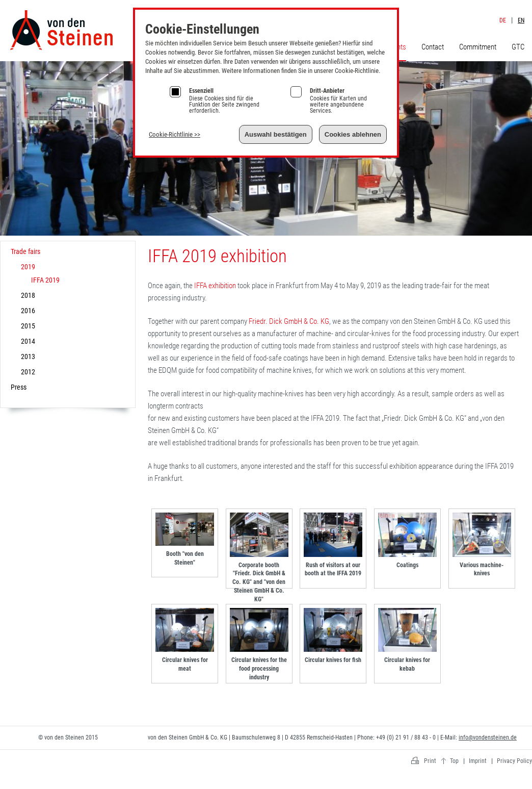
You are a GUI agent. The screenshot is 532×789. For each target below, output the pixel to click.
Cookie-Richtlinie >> (175, 134)
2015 (28, 326)
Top (454, 761)
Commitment (478, 47)
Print (430, 761)
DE (503, 20)
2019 (28, 267)
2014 (28, 341)
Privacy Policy (514, 761)
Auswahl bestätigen (276, 134)
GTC (518, 47)
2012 (28, 372)
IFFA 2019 (45, 280)
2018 (28, 295)
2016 (28, 311)
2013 (28, 357)
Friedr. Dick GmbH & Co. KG (289, 321)
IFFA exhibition (215, 286)
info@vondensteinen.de (488, 737)
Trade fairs (25, 251)
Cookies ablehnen (353, 134)
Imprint (505, 9)
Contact (433, 47)
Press (19, 387)
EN (521, 20)
